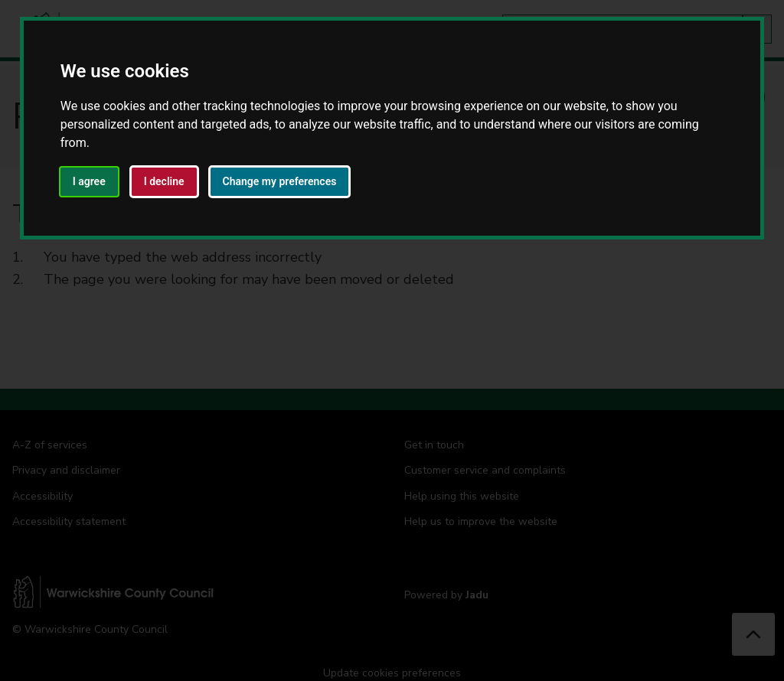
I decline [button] (164, 181)
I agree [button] (89, 181)
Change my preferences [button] (280, 181)
